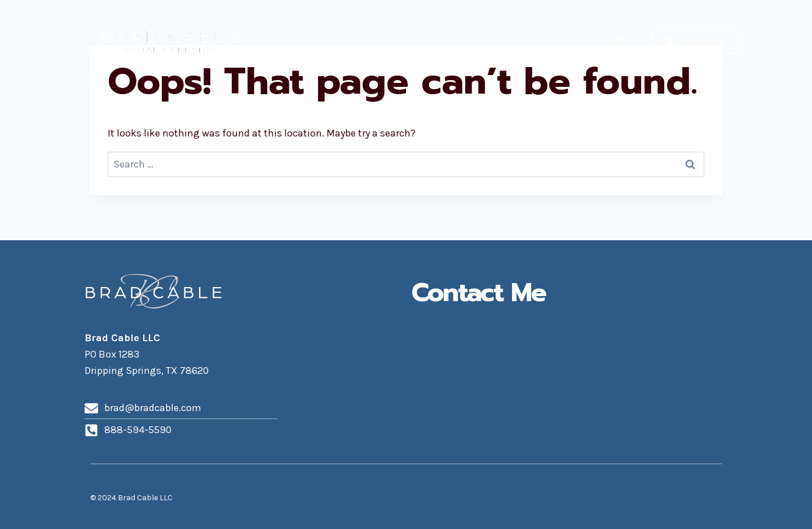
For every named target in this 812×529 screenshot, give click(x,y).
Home (616, 41)
